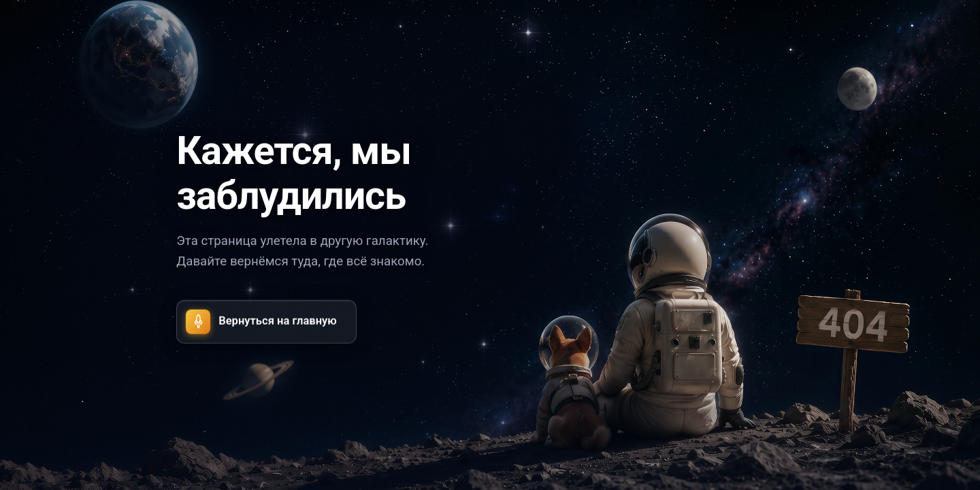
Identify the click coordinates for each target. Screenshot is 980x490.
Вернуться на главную (261, 321)
